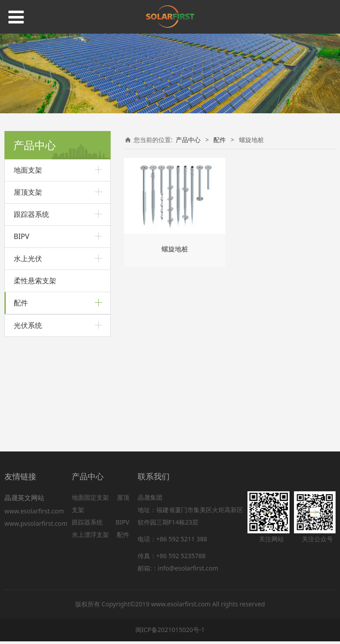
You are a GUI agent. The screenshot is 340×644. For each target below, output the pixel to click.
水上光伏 (28, 258)
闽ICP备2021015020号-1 (170, 632)
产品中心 (188, 140)
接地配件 (26, 356)
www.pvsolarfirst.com (36, 526)
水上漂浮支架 (91, 537)
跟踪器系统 (31, 214)
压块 (20, 386)
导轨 (20, 341)
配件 (21, 303)
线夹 (20, 371)
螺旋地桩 (26, 326)
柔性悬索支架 (35, 281)
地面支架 (28, 170)
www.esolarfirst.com (36, 514)
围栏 (20, 402)
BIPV (21, 236)
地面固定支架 (90, 500)
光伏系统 (28, 425)
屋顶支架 (28, 192)
